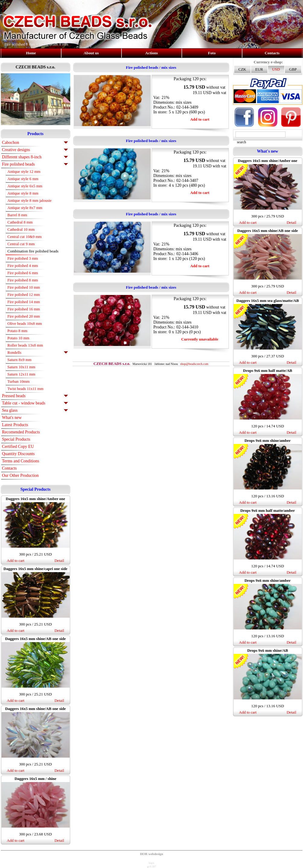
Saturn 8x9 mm (20, 360)
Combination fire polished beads (33, 251)
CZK (242, 69)
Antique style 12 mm (24, 171)
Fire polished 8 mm (23, 280)
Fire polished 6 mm (23, 273)
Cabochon (11, 143)
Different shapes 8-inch (22, 157)
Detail (59, 561)
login (151, 863)
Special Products (16, 439)
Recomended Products (21, 432)
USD (276, 69)
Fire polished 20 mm (24, 316)
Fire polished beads (19, 164)
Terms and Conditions (21, 461)
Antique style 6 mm (23, 179)
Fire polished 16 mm (24, 309)
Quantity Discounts (19, 454)
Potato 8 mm (17, 331)
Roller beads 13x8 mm (25, 345)
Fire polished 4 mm (23, 266)
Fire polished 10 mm (24, 287)
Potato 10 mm (19, 338)
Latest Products (15, 425)
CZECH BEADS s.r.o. (35, 67)
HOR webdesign (151, 854)
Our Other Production (21, 475)
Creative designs (16, 150)
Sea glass (10, 410)
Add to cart (16, 561)
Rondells (14, 352)
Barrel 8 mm (17, 215)
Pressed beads (14, 396)
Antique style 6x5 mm (25, 186)
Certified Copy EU (18, 447)
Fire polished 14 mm (24, 302)
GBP (293, 69)
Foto (212, 53)
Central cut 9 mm (21, 244)
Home (31, 53)
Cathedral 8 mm (20, 222)
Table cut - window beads (24, 403)
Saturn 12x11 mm (22, 374)
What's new (12, 418)
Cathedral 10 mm (21, 229)
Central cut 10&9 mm (25, 237)
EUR (259, 69)
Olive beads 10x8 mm (25, 323)
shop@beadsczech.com (194, 364)
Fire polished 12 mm (24, 295)
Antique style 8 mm (23, 193)
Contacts (272, 53)
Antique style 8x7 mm (25, 208)
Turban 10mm (19, 381)
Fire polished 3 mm (23, 258)
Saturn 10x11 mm (22, 367)
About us (91, 53)
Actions (152, 53)
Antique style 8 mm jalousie (30, 200)
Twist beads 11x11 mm (26, 389)
